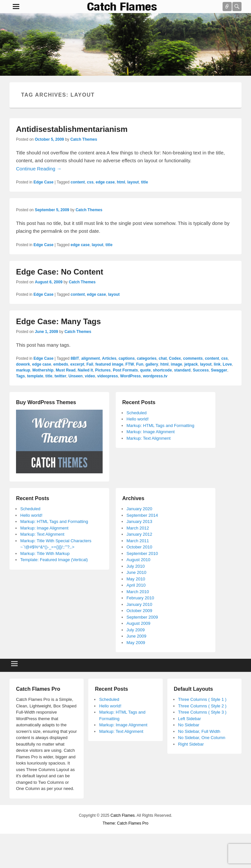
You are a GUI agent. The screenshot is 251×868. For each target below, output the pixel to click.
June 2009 (136, 636)
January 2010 (139, 604)
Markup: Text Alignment (149, 438)
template (35, 376)
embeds (61, 364)
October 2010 (139, 547)
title (145, 182)
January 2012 (139, 534)
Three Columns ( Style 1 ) (202, 699)
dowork (23, 364)
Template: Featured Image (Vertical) (54, 560)
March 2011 (138, 541)
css (90, 182)
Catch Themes (84, 139)
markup (23, 370)
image (177, 364)
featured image (109, 364)
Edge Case (43, 182)
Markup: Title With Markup (45, 553)
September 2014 (142, 515)
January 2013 (139, 521)
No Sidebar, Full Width (199, 731)
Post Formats (125, 370)
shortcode (162, 370)
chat (163, 358)
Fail (90, 364)
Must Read (66, 370)
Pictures (103, 370)
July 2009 (136, 630)
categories (147, 358)
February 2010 (140, 598)
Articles (109, 358)
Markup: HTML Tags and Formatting (160, 426)
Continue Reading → (39, 169)
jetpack (191, 364)
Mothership (43, 370)
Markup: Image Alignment (151, 432)
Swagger (219, 370)
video (90, 376)
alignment (91, 358)
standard (183, 370)
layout (133, 182)
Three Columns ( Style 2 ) (202, 706)
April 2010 (136, 585)
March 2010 (138, 592)
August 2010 (138, 560)
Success (201, 370)
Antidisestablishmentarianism (72, 129)
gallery (152, 364)
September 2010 (142, 553)
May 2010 (136, 579)
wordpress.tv (155, 376)
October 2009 (139, 611)
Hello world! (138, 419)
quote (145, 370)
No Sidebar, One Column (202, 738)
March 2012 (138, 528)
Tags (20, 376)
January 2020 (139, 509)
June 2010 (136, 572)
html (121, 182)
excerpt (77, 364)
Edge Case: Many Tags (59, 321)
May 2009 (136, 643)
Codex (175, 358)
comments (193, 358)
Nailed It (85, 370)
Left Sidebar (190, 719)
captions (127, 358)
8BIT (75, 358)
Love (227, 364)
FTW (130, 364)
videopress (108, 376)
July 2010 (136, 566)
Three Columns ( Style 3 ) (202, 712)
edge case (105, 182)
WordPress (131, 376)
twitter (60, 376)
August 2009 (138, 623)
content (78, 182)
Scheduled (136, 413)
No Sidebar (189, 725)
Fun (140, 364)
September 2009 (142, 617)
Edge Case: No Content (60, 272)
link (217, 364)
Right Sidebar (191, 744)
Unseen (76, 376)
